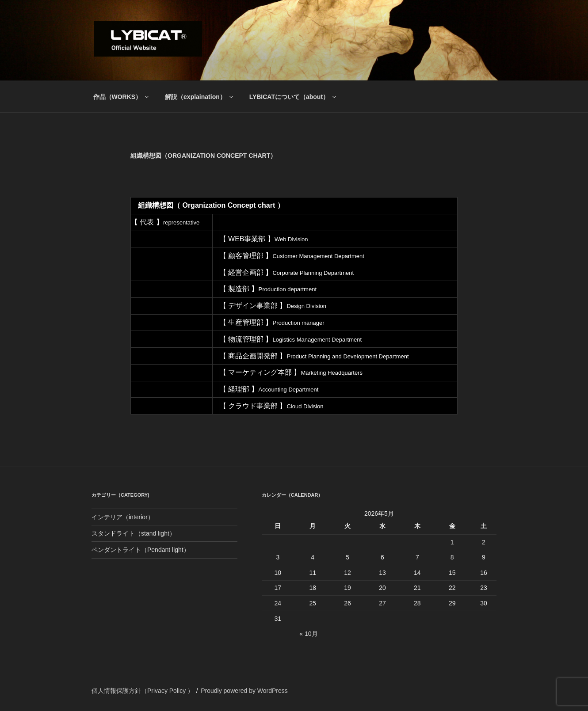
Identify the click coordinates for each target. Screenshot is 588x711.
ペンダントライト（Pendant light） (141, 550)
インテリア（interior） (123, 517)
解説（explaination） (200, 97)
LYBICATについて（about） (293, 97)
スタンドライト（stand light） (134, 533)
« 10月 (308, 634)
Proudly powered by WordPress (244, 691)
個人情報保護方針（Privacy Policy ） (143, 691)
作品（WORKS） (122, 97)
